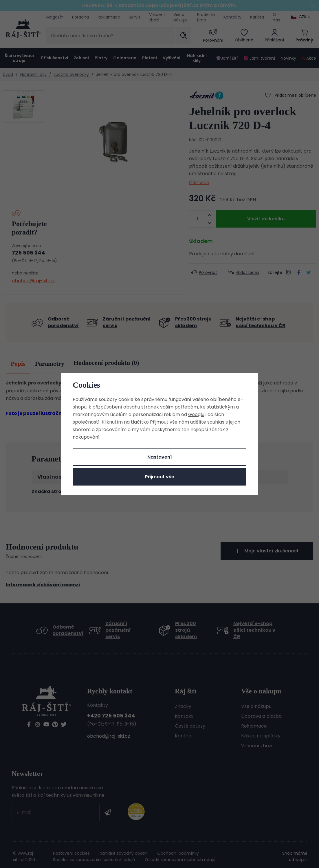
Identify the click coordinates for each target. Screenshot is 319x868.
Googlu (196, 414)
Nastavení (160, 457)
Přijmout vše (160, 477)
